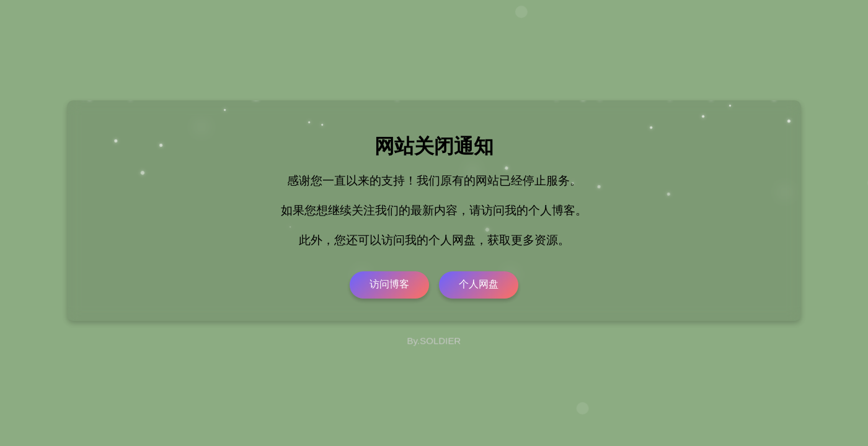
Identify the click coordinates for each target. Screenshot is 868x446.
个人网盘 (479, 284)
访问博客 (389, 284)
